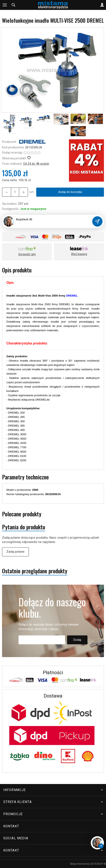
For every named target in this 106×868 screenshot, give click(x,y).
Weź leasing (79, 254)
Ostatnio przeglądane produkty (35, 571)
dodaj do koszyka (70, 192)
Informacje (53, 790)
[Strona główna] (53, 5)
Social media (53, 838)
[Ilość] (15, 192)
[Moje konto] (102, 5)
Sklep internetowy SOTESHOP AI (88, 864)
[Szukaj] (13, 5)
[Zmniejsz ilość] (23, 192)
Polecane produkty (22, 514)
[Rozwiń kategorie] (5, 5)
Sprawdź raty (27, 254)
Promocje (53, 814)
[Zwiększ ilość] (7, 192)
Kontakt (11, 826)
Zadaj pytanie (15, 552)
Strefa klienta (53, 802)
